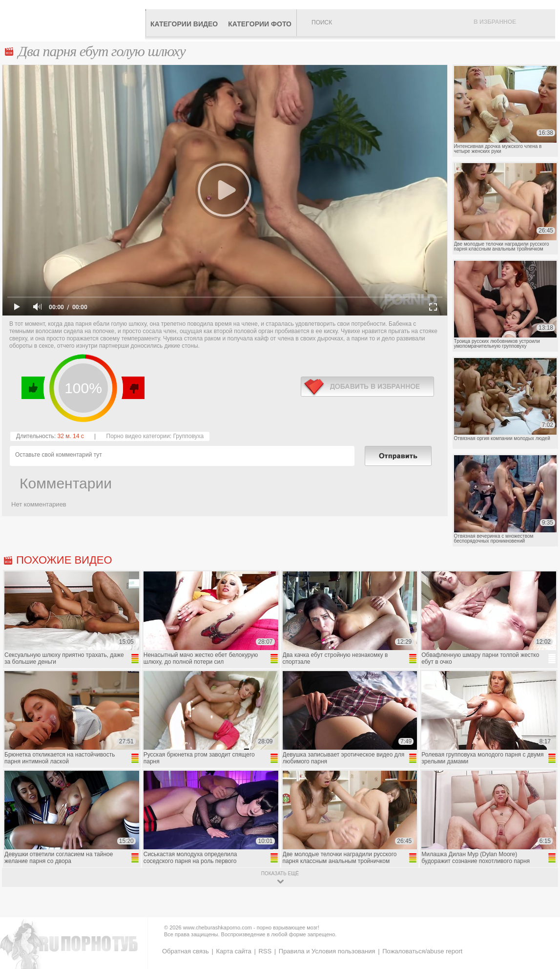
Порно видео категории (138, 436)
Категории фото (260, 24)
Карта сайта (233, 951)
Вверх (541, 910)
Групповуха (188, 436)
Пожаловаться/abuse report (422, 951)
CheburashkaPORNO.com (75, 21)
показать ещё (280, 874)
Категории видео (184, 24)
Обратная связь (186, 951)
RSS (265, 951)
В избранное (495, 22)
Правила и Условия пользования (327, 951)
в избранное (367, 387)
